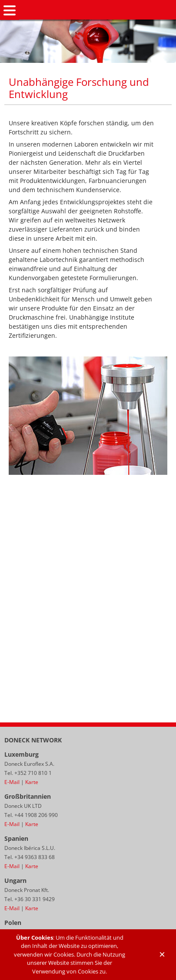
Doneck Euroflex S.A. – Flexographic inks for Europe (98, 10)
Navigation (10, 10)
